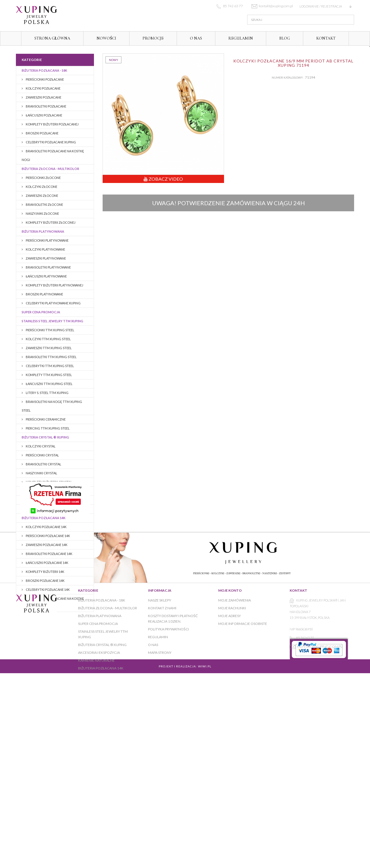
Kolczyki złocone (41, 187)
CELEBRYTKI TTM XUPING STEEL (50, 366)
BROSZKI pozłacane (42, 133)
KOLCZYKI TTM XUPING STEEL (48, 339)
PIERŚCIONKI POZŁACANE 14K (48, 536)
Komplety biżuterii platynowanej (54, 285)
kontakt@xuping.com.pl (320, 796)
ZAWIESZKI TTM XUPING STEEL (48, 348)
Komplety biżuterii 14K (45, 572)
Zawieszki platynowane (46, 258)
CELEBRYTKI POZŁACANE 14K (47, 590)
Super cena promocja (41, 312)
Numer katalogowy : (288, 77)
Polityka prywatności (168, 779)
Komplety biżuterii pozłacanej (52, 124)
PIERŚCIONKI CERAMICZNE (45, 419)
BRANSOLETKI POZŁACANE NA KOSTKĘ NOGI (53, 155)
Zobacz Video (163, 179)
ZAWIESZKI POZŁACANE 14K (46, 545)
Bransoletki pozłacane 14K (49, 554)
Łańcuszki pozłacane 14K (47, 563)
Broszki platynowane (44, 294)
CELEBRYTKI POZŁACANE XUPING (51, 142)
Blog (285, 38)
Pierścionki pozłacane (45, 79)
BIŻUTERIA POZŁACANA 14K (44, 518)
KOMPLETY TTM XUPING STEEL (49, 375)
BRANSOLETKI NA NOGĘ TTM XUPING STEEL (52, 406)
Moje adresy (230, 766)
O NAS (196, 38)
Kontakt (326, 38)
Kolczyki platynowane (45, 249)
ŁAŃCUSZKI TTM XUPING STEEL (49, 384)
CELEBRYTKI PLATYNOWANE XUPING (53, 303)
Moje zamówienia (235, 750)
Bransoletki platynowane (48, 267)
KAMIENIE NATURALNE (39, 509)
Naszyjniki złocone (42, 213)
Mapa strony (160, 802)
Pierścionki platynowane (47, 240)
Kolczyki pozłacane (43, 88)
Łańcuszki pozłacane (44, 115)
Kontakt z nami (162, 758)
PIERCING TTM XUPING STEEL (47, 428)
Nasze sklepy (160, 750)
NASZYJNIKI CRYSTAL (41, 473)
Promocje (153, 38)
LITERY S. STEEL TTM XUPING (47, 393)
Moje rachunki (232, 758)
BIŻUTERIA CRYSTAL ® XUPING (45, 437)
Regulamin (241, 38)
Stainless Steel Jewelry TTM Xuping (52, 321)
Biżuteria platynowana (43, 231)
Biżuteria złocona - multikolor (50, 169)
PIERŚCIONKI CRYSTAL (42, 455)
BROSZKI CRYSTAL (39, 491)
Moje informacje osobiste (243, 773)
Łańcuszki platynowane (46, 276)
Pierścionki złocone (43, 178)
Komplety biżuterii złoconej (50, 222)
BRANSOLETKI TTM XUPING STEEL (51, 357)
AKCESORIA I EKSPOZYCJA (42, 500)
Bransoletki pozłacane (46, 106)
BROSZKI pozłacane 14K (45, 581)
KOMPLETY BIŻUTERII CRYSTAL (49, 482)
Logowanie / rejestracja (321, 6)
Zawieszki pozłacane (43, 97)
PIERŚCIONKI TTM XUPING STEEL (50, 330)
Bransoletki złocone (44, 204)
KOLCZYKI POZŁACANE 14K (46, 527)
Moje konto (230, 740)
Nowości (106, 38)
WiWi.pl (205, 832)
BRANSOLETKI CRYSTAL (43, 464)
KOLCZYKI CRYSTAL (40, 446)
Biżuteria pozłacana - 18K (44, 70)
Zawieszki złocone (42, 196)
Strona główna (52, 38)
